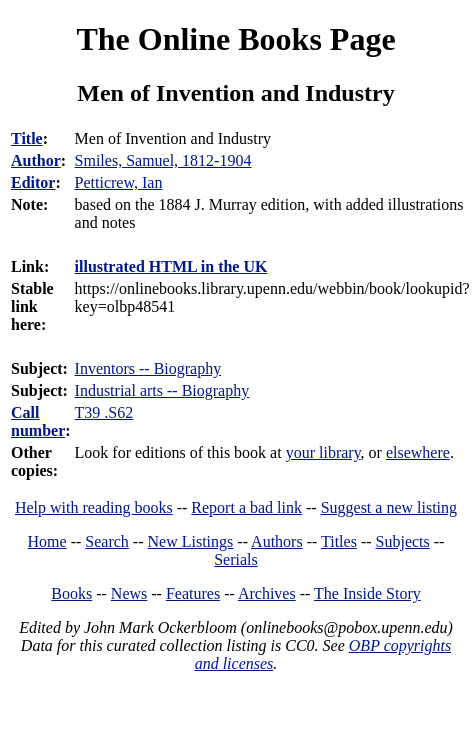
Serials (236, 559)
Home (47, 541)
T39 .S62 (104, 412)
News (129, 593)
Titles (339, 541)
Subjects (403, 541)
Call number (38, 421)
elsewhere (418, 452)
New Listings (191, 541)
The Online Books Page (235, 39)
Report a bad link (246, 507)
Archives (267, 593)
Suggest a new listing (389, 507)
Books (71, 593)
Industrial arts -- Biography (162, 390)
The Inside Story (367, 593)
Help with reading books (94, 507)
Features (193, 593)
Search (107, 541)
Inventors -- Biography (148, 368)
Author (36, 160)
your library (323, 452)
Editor (33, 182)
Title (27, 138)
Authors (277, 541)
